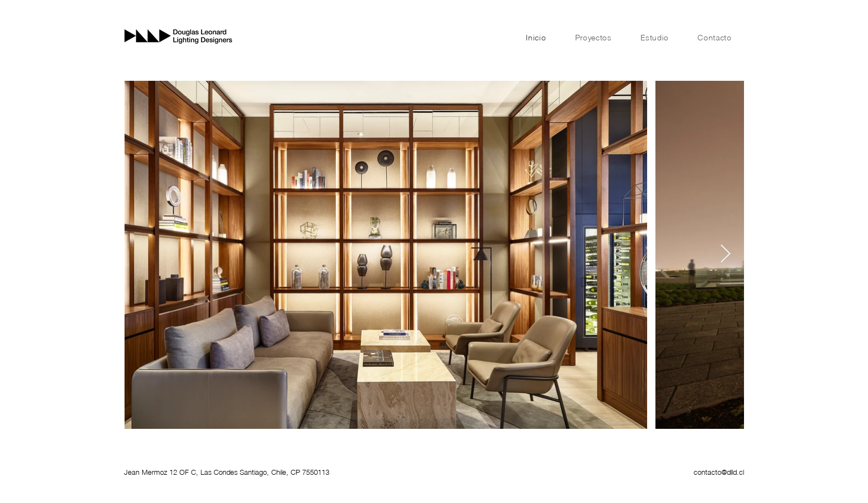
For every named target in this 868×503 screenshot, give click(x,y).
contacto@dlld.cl (719, 472)
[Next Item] (725, 255)
